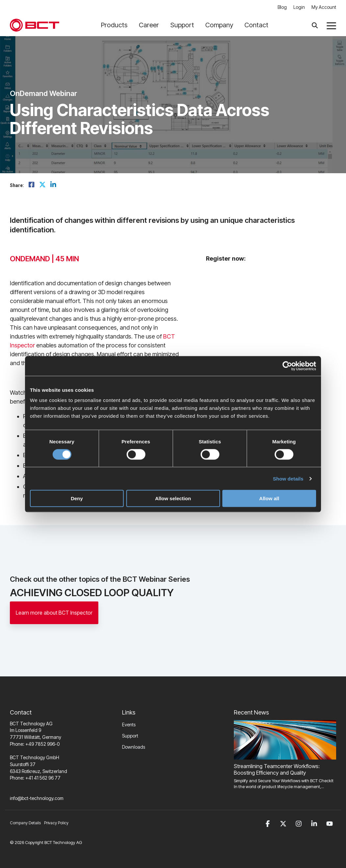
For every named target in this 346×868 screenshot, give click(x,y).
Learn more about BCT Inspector (54, 613)
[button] (331, 25)
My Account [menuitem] (324, 7)
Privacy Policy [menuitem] (56, 823)
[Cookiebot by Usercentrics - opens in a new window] (287, 366)
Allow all (269, 498)
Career (151, 25)
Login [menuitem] (299, 7)
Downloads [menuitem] (134, 747)
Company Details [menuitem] (25, 823)
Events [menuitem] (129, 725)
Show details (288, 478)
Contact (256, 25)
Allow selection (173, 498)
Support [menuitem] (130, 736)
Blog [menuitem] (282, 7)
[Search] (315, 25)
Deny (77, 498)
